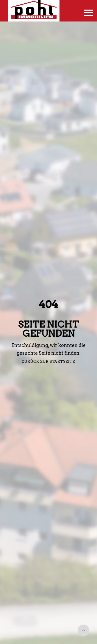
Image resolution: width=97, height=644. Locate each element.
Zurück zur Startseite (48, 361)
